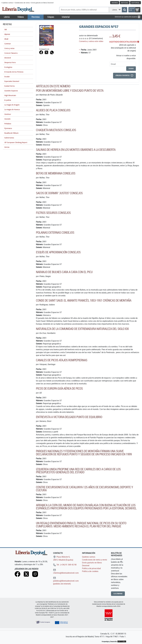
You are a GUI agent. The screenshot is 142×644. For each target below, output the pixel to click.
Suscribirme (118, 594)
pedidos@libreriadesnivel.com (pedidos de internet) (66, 581)
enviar (131, 69)
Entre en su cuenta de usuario (128, 17)
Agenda (115, 3)
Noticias (125, 3)
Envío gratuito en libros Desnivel (42, 3)
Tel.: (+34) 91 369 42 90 (65, 565)
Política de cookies (90, 571)
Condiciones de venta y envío (95, 560)
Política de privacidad (91, 568)
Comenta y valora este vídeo (91, 41)
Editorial (135, 3)
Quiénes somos (8, 3)
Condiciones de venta (22, 3)
